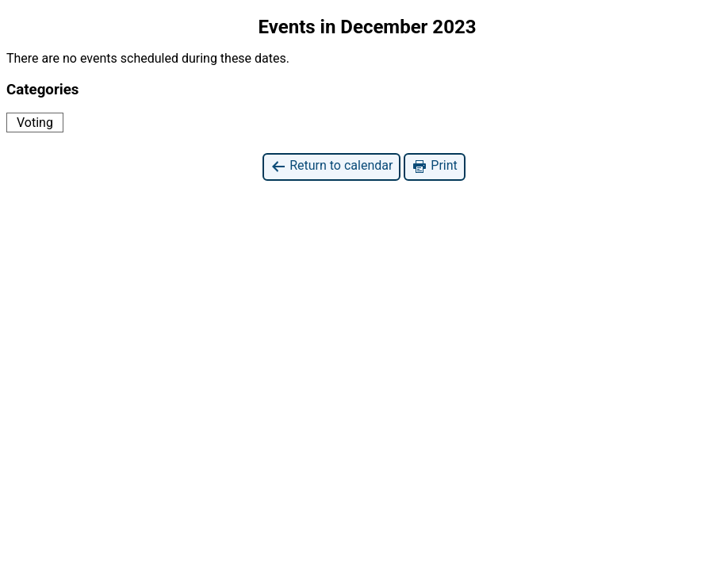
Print (434, 166)
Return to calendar (331, 166)
